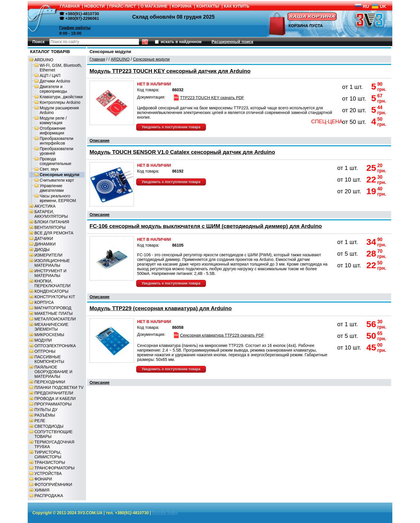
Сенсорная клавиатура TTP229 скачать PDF (218, 335)
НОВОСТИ (94, 6)
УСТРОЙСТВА (48, 473)
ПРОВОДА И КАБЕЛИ (55, 399)
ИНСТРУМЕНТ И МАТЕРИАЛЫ (50, 273)
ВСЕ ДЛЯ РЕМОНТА (54, 233)
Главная (97, 59)
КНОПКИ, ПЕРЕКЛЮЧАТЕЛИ (52, 283)
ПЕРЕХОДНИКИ (50, 382)
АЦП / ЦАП (50, 76)
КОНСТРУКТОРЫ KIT (55, 297)
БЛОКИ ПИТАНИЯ (52, 222)
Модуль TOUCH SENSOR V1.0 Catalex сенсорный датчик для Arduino (182, 152)
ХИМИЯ (42, 490)
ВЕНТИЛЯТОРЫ (50, 227)
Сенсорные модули (60, 175)
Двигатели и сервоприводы (53, 89)
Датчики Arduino (55, 81)
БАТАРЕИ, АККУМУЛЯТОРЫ (51, 214)
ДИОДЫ (42, 250)
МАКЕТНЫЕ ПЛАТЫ (54, 313)
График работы (75, 28)
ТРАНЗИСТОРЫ (50, 462)
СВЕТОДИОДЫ (49, 426)
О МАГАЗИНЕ (154, 6)
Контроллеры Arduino (60, 102)
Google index (165, 513)
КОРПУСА (44, 302)
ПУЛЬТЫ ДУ (46, 410)
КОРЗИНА (182, 6)
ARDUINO (44, 60)
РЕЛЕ (40, 421)
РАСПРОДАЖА (49, 496)
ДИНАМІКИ (45, 244)
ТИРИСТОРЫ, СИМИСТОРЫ (48, 454)
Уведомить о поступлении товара (171, 127)
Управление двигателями (52, 188)
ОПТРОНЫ (45, 351)
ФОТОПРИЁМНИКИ (53, 485)
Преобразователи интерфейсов (56, 141)
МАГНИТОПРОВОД (53, 308)
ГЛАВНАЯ (70, 6)
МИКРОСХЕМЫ (49, 335)
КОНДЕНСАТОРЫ (51, 291)
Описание (100, 141)
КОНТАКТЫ (208, 6)
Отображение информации (53, 131)
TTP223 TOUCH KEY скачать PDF (208, 98)
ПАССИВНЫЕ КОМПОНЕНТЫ (49, 359)
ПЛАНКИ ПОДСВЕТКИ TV (59, 387)
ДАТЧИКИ (44, 238)
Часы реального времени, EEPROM (58, 198)
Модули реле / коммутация (53, 120)
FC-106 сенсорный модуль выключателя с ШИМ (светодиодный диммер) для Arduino (206, 226)
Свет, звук (49, 169)
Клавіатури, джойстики (61, 97)
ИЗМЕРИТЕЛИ (48, 255)
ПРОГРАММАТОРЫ (53, 404)
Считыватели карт (57, 180)
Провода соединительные (56, 161)
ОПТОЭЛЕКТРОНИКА (55, 346)
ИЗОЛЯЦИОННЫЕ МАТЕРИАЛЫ (52, 263)
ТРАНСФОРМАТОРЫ (55, 468)
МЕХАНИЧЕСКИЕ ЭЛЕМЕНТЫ (51, 327)
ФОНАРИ (43, 479)
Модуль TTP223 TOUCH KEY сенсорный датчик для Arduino (170, 71)
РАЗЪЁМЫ (45, 415)
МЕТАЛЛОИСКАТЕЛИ (55, 319)
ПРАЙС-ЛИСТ (123, 6)
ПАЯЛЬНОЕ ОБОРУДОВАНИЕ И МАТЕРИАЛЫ (53, 372)
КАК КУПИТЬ (236, 6)
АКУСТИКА (45, 206)
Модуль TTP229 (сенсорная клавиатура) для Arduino (161, 308)
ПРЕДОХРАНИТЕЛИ (54, 393)
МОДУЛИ (43, 340)
